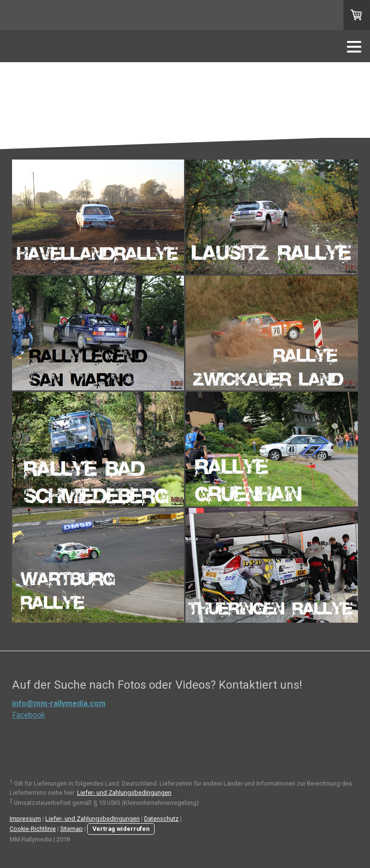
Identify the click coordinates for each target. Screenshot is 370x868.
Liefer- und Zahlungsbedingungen (124, 793)
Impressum (25, 819)
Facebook (29, 715)
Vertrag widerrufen (121, 829)
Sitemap (72, 829)
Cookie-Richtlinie (33, 829)
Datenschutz (161, 819)
